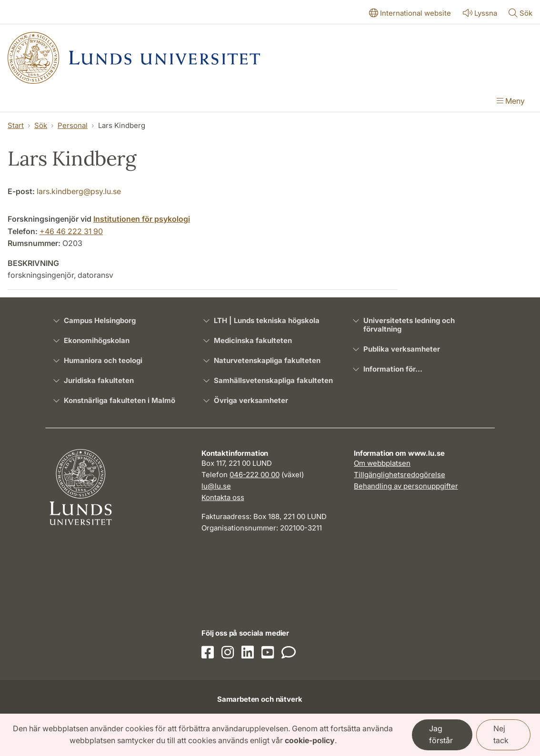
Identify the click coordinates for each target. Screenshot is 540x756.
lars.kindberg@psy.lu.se (79, 191)
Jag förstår (441, 735)
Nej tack (501, 735)
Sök (41, 125)
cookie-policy (310, 740)
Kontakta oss (223, 497)
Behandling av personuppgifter (406, 486)
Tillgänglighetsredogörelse (400, 475)
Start (16, 125)
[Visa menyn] (511, 102)
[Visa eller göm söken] (520, 14)
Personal (73, 125)
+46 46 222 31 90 (71, 231)
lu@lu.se (216, 486)
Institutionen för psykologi (142, 219)
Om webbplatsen (382, 463)
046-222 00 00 (255, 475)
